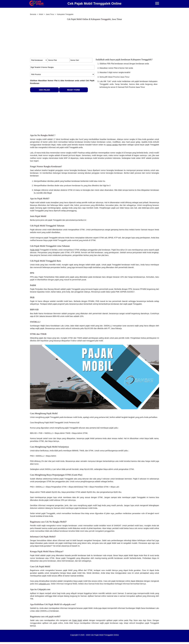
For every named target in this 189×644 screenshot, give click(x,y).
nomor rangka (112, 145)
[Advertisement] (94, 40)
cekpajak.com (44, 584)
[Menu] (157, 4)
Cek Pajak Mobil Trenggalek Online (94, 3)
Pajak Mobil (35, 250)
